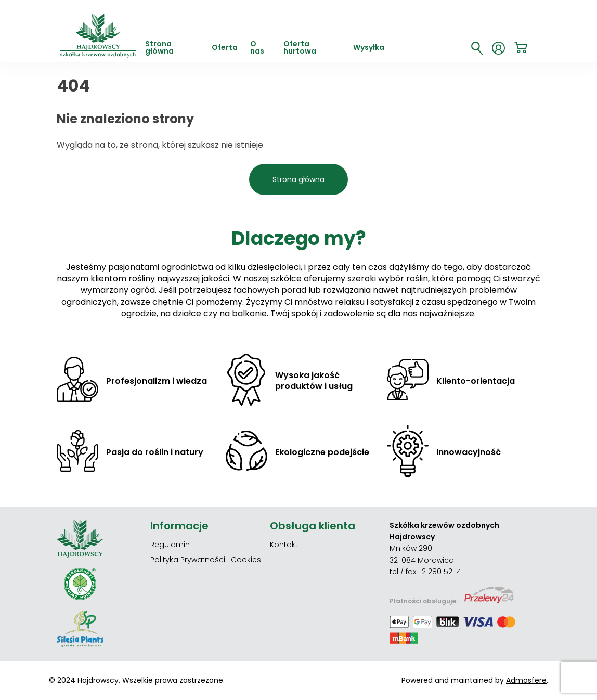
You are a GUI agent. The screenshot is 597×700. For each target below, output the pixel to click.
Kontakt (284, 545)
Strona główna (159, 48)
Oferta (225, 48)
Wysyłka (369, 48)
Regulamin (170, 545)
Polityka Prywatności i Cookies (206, 560)
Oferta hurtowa (300, 48)
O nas (257, 48)
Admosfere (526, 680)
